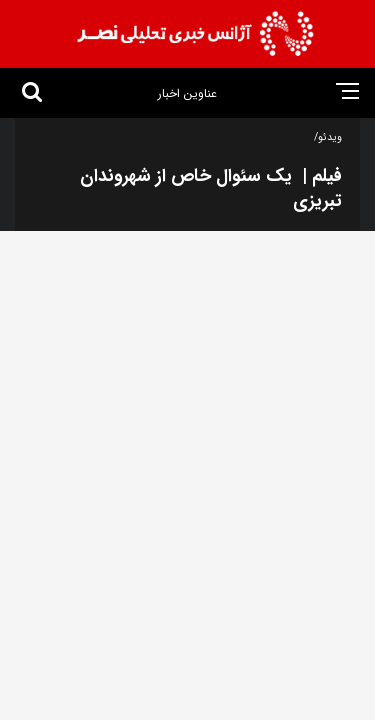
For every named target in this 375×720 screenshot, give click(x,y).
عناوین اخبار (187, 93)
